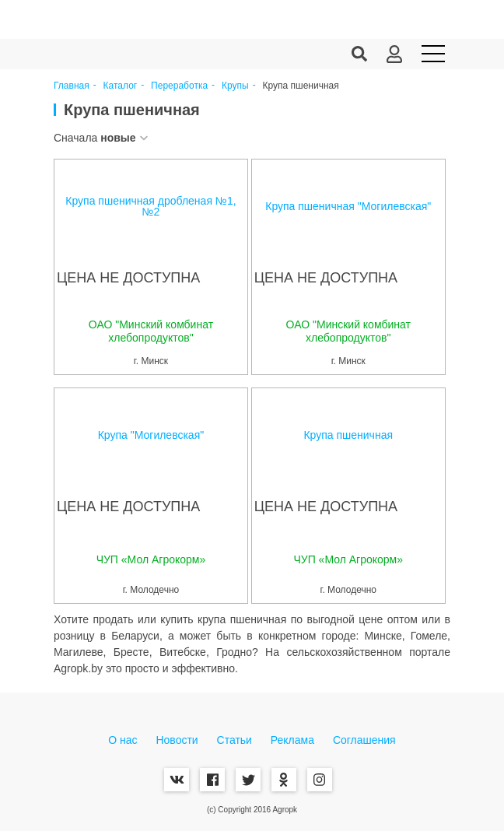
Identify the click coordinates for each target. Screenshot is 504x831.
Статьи (234, 740)
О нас (122, 740)
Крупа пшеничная (348, 435)
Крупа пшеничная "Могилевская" (348, 206)
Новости (177, 740)
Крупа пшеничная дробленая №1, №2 (150, 206)
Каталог (121, 86)
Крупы (235, 86)
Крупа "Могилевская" (151, 435)
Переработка (179, 86)
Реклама (292, 740)
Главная (72, 86)
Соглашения (364, 740)
